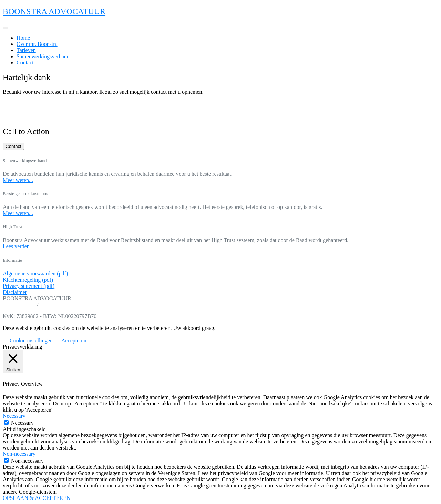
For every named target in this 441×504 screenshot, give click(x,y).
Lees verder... (18, 246)
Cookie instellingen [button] (31, 340)
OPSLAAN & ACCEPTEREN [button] (37, 498)
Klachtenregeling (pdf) (28, 280)
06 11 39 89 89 (19, 305)
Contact (25, 63)
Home (23, 38)
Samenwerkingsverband (43, 56)
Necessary (22, 423)
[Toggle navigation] (6, 28)
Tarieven (26, 50)
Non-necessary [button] (19, 454)
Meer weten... (18, 180)
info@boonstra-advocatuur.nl (72, 305)
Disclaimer (15, 292)
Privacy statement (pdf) (29, 286)
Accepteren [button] (74, 340)
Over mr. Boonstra (37, 44)
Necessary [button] (14, 416)
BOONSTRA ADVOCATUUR (54, 11)
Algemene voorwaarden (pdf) (35, 274)
